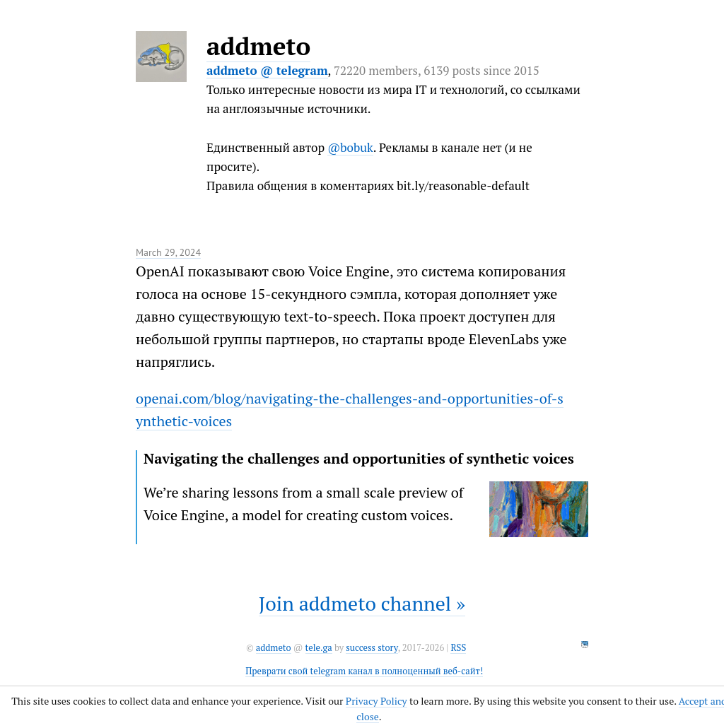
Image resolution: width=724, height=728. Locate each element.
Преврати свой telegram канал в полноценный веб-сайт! (364, 671)
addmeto (258, 46)
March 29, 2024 (168, 252)
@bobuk (350, 147)
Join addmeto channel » (362, 603)
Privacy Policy (376, 701)
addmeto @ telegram (267, 70)
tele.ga (319, 648)
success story (372, 648)
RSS (458, 648)
